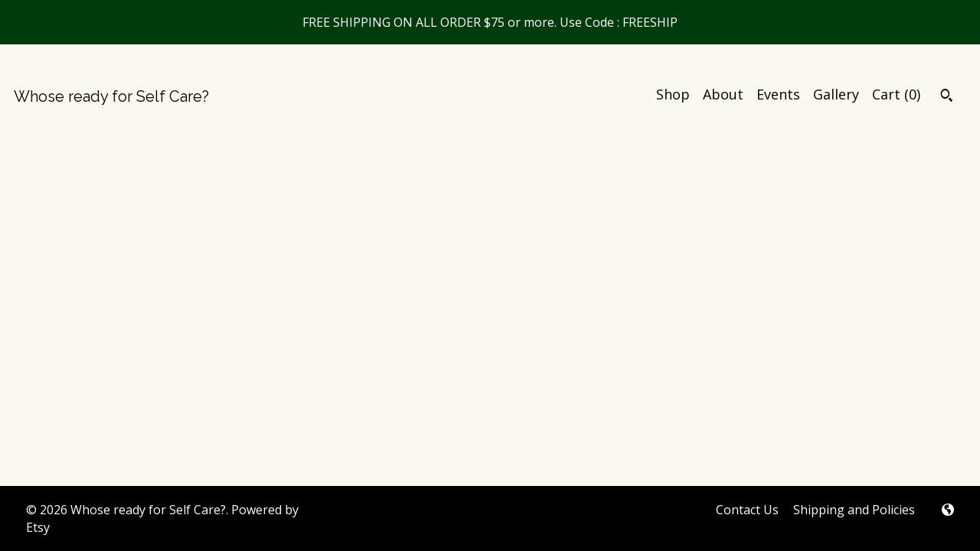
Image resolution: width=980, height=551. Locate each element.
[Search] (947, 97)
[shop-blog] (948, 510)
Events (778, 94)
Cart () (896, 94)
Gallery (836, 94)
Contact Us (747, 510)
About (723, 94)
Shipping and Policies (854, 510)
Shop (673, 94)
